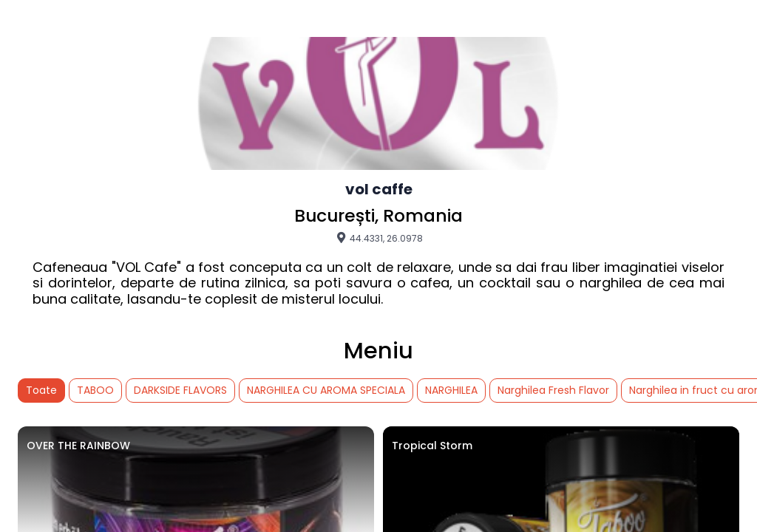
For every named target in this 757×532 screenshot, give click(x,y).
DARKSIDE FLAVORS (180, 390)
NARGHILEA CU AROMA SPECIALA (326, 390)
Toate (41, 390)
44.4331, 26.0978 (379, 238)
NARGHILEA (451, 390)
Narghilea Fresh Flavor (553, 390)
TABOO (95, 390)
